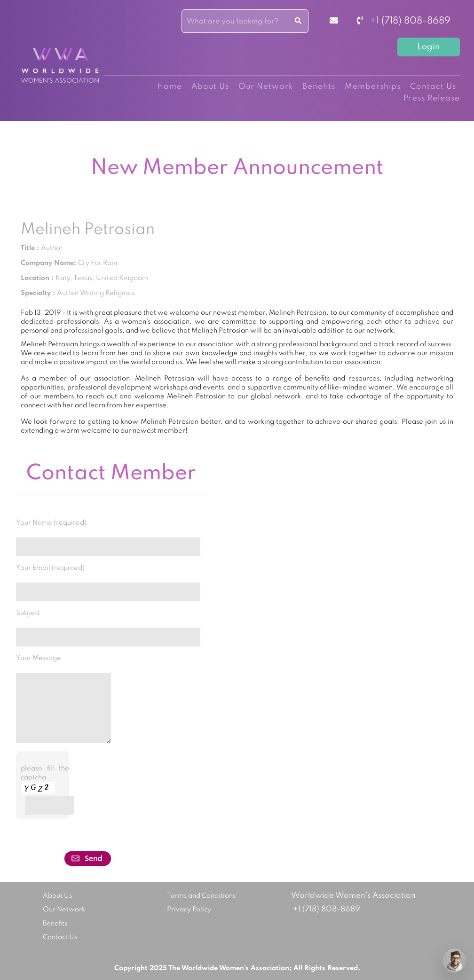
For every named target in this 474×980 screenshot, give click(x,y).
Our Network (266, 87)
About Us (210, 87)
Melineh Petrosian (88, 230)
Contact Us (433, 87)
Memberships (373, 87)
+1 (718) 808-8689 (404, 21)
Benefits (319, 87)
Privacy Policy (189, 910)
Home (170, 87)
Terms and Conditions (201, 896)
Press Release (432, 98)
